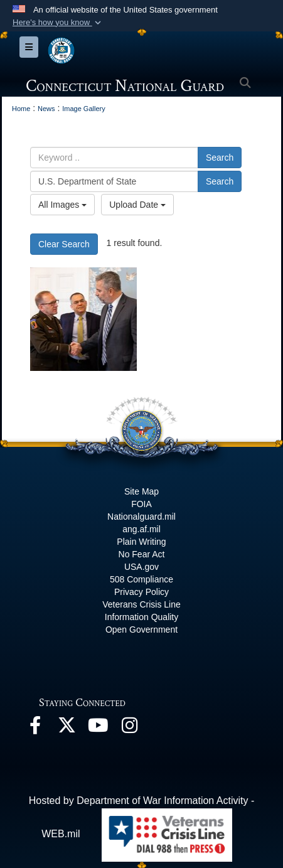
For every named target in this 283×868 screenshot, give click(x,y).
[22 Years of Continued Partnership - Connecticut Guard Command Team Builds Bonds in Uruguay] (83, 319)
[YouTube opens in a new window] (98, 728)
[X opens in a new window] (67, 728)
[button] (58, 23)
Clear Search (64, 244)
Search (220, 158)
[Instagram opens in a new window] (129, 728)
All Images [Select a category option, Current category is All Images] (62, 205)
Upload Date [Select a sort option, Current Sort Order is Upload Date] (137, 205)
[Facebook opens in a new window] (35, 728)
